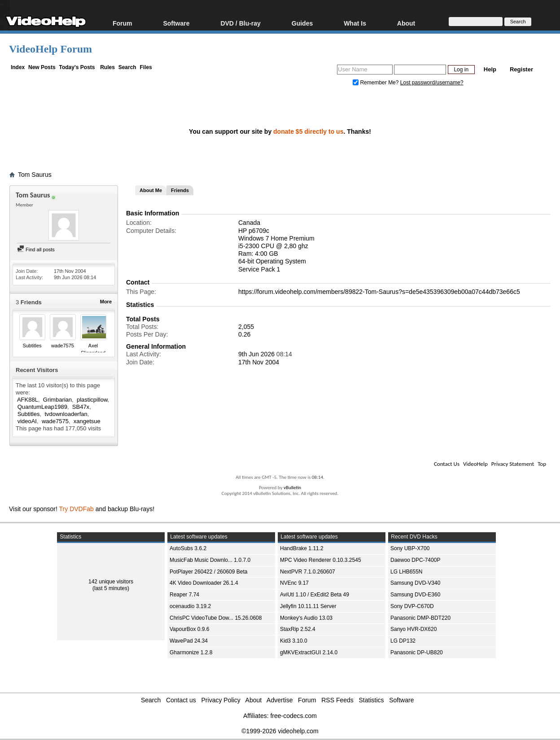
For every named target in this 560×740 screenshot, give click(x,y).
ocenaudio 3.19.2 (190, 606)
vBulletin (292, 488)
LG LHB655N (406, 572)
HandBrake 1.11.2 (302, 548)
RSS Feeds (337, 700)
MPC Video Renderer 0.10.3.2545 (321, 560)
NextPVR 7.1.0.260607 (308, 572)
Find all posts (36, 250)
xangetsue (87, 421)
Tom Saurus (35, 175)
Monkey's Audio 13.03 (306, 618)
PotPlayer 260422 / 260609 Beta (208, 572)
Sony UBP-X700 (410, 548)
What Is (355, 23)
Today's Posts (77, 67)
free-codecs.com (293, 716)
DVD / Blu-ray (240, 23)
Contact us (181, 700)
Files (146, 67)
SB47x (81, 407)
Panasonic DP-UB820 (417, 652)
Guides (302, 23)
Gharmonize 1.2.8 (191, 652)
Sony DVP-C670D (412, 606)
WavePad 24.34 (189, 641)
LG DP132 (403, 641)
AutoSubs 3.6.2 (188, 548)
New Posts (42, 67)
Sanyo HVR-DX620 (413, 629)
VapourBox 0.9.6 (190, 629)
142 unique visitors (111, 582)
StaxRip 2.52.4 (298, 629)
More (106, 302)
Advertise (280, 700)
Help (490, 69)
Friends (180, 190)
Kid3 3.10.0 (294, 641)
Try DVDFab (77, 509)
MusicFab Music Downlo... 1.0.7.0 (210, 560)
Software (176, 23)
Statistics (372, 700)
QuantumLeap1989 (42, 407)
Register (521, 69)
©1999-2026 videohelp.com (280, 731)
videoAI (27, 421)
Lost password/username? (432, 83)
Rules (107, 67)
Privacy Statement (513, 464)
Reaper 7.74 (184, 595)
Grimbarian (57, 400)
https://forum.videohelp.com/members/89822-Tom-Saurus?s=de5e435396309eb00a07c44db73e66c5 (379, 292)
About (406, 23)
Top (542, 464)
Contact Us (447, 464)
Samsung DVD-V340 (415, 583)
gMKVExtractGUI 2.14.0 (309, 652)
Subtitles (32, 346)
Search (127, 67)
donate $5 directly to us (308, 131)
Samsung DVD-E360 (415, 595)
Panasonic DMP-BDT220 (420, 618)
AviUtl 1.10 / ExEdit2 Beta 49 (315, 595)
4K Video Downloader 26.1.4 (204, 583)
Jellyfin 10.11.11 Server (308, 606)
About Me (151, 190)
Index (18, 67)
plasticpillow (92, 400)
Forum (122, 23)
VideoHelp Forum (50, 49)
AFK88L (28, 400)
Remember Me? (376, 83)
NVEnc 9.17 (294, 583)
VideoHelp (475, 464)
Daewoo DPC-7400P (415, 560)
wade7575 (63, 346)
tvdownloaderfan (66, 414)
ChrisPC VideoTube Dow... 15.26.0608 (216, 618)
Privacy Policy (221, 700)
